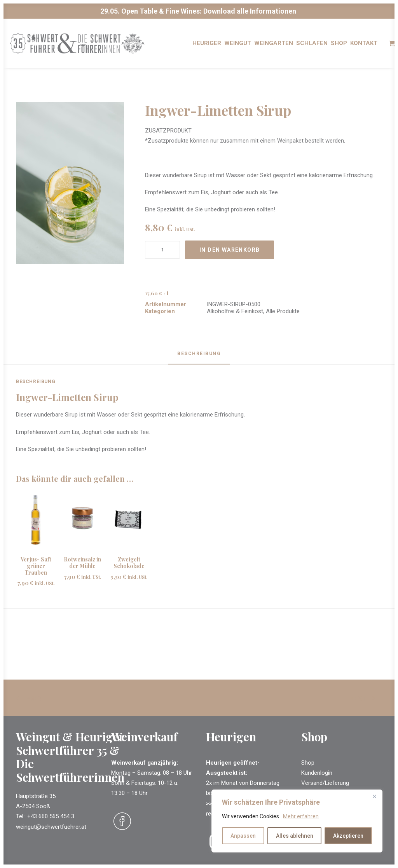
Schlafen (312, 47)
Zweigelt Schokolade (129, 563)
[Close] (374, 796)
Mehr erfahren (301, 816)
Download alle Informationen (250, 11)
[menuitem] (207, 47)
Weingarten (274, 47)
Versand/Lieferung (325, 783)
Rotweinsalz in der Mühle (82, 563)
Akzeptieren (348, 836)
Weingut (238, 47)
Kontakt (364, 47)
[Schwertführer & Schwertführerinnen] (88, 47)
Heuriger (207, 47)
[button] (70, 184)
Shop (339, 47)
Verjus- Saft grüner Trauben (36, 566)
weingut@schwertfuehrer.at (51, 827)
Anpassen (243, 836)
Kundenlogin (317, 773)
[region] (297, 821)
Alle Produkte (283, 312)
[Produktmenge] (162, 250)
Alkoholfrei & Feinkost (235, 312)
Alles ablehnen (295, 836)
